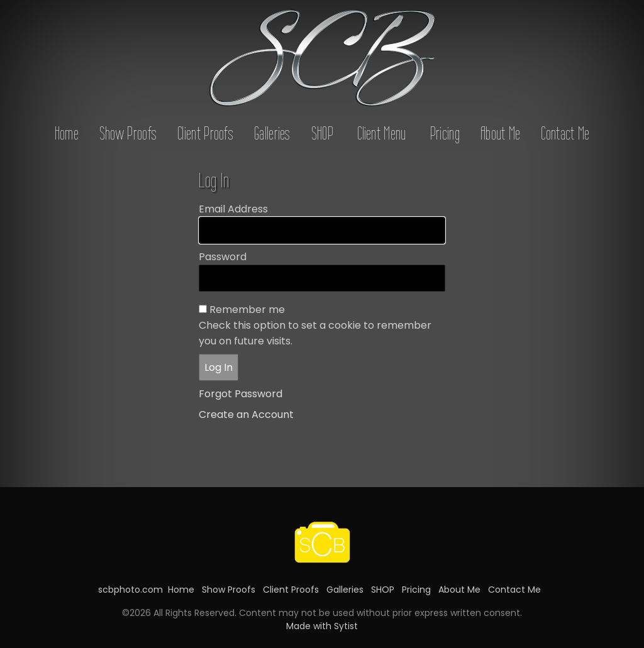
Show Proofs (128, 133)
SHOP (322, 133)
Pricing (445, 133)
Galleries (272, 133)
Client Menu (381, 133)
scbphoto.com (130, 590)
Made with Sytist (322, 626)
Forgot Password (241, 394)
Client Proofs (205, 133)
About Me (500, 133)
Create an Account (246, 415)
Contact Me (565, 133)
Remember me (247, 310)
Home (67, 133)
